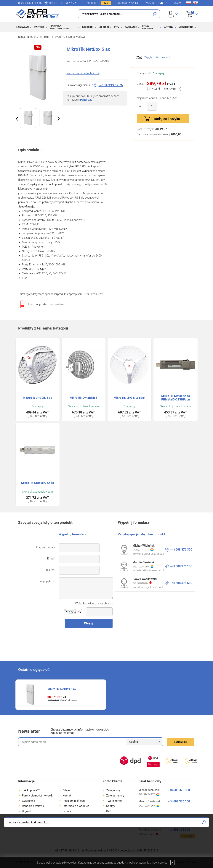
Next (59, 119)
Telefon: (50, 570)
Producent (97, 294)
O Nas (67, 790)
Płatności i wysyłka (127, 3)
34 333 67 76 (65, 3)
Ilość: (140, 106)
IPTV (117, 27)
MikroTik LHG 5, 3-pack (130, 398)
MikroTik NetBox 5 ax (62, 689)
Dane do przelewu (33, 806)
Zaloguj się (113, 790)
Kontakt (91, 3)
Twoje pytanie (47, 581)
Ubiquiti (104, 27)
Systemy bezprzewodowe (70, 37)
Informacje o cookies (76, 806)
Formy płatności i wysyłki (38, 796)
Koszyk (190, 10)
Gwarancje (28, 801)
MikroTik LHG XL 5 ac (37, 398)
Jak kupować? (31, 790)
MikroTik (88, 27)
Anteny (169, 27)
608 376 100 (181, 566)
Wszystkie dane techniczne (83, 73)
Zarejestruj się (115, 796)
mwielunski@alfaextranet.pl (148, 554)
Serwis (67, 811)
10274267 (145, 566)
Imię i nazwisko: (46, 547)
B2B (106, 3)
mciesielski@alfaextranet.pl (148, 570)
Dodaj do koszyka (167, 119)
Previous (17, 119)
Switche (39, 27)
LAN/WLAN (23, 27)
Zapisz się (181, 742)
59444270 (145, 550)
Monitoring (186, 27)
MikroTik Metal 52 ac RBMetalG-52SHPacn (176, 398)
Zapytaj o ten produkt (157, 57)
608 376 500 (181, 583)
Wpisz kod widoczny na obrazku (94, 603)
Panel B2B (86, 100)
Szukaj (155, 14)
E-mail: (51, 559)
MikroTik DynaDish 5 (83, 398)
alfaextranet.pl (27, 37)
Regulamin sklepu (74, 801)
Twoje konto (114, 801)
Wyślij (89, 623)
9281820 (145, 583)
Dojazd (26, 811)
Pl (189, 3)
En (195, 3)
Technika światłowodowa (60, 27)
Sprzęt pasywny (148, 27)
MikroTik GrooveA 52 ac (37, 483)
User (173, 14)
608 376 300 (181, 550)
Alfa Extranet (38, 14)
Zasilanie (131, 27)
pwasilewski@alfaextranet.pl (149, 587)
